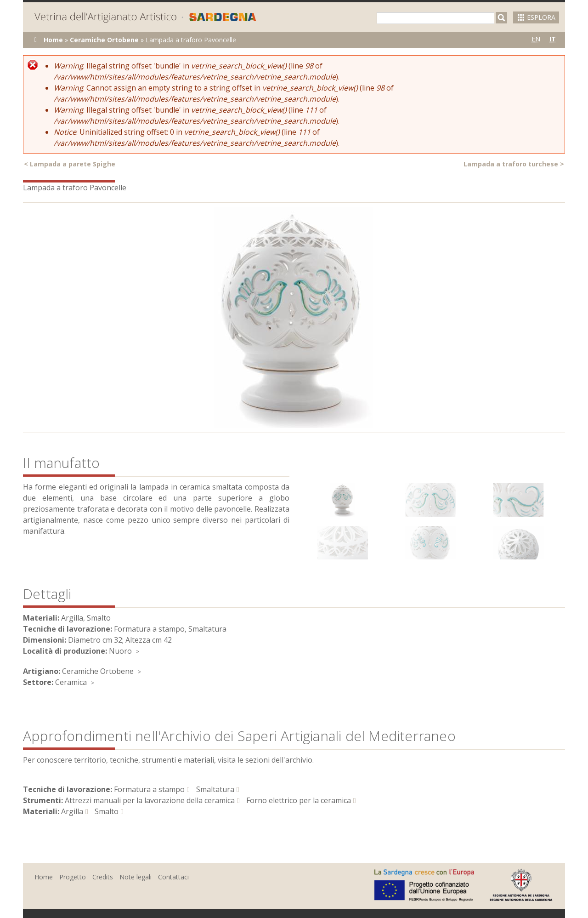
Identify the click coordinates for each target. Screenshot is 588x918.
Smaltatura (215, 789)
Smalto (107, 811)
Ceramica (71, 682)
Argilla (72, 811)
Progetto (73, 877)
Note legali (136, 877)
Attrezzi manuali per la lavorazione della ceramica (150, 800)
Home (53, 40)
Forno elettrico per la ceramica (299, 800)
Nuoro (120, 651)
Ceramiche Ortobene (104, 40)
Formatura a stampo (149, 789)
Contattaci (173, 877)
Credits (103, 877)
